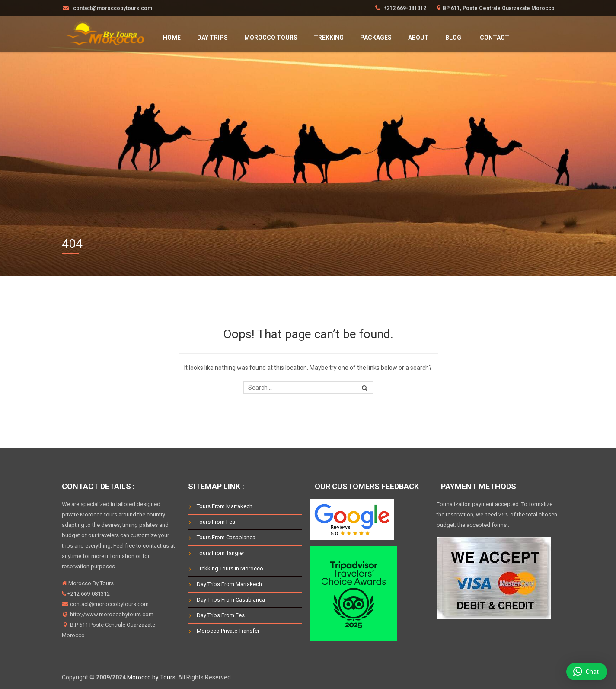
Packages (376, 38)
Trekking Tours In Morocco (230, 569)
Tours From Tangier (220, 553)
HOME (172, 38)
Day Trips (212, 38)
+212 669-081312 (404, 8)
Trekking (329, 38)
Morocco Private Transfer (228, 631)
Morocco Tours (271, 38)
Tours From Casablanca (226, 537)
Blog (453, 38)
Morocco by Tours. (152, 677)
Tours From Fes (216, 522)
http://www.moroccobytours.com (111, 614)
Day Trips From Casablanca (231, 600)
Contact (495, 38)
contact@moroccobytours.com (109, 604)
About (418, 38)
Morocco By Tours (90, 583)
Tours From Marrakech (225, 506)
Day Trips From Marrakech (229, 584)
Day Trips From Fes (221, 615)
